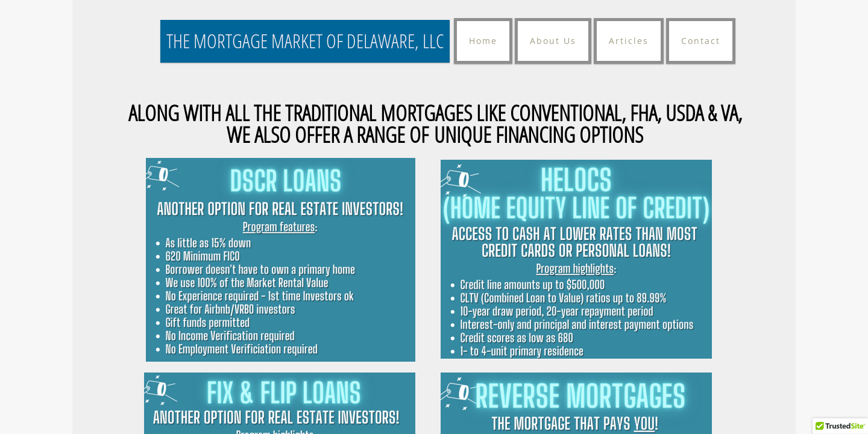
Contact (701, 41)
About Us (553, 41)
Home (483, 41)
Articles (629, 41)
